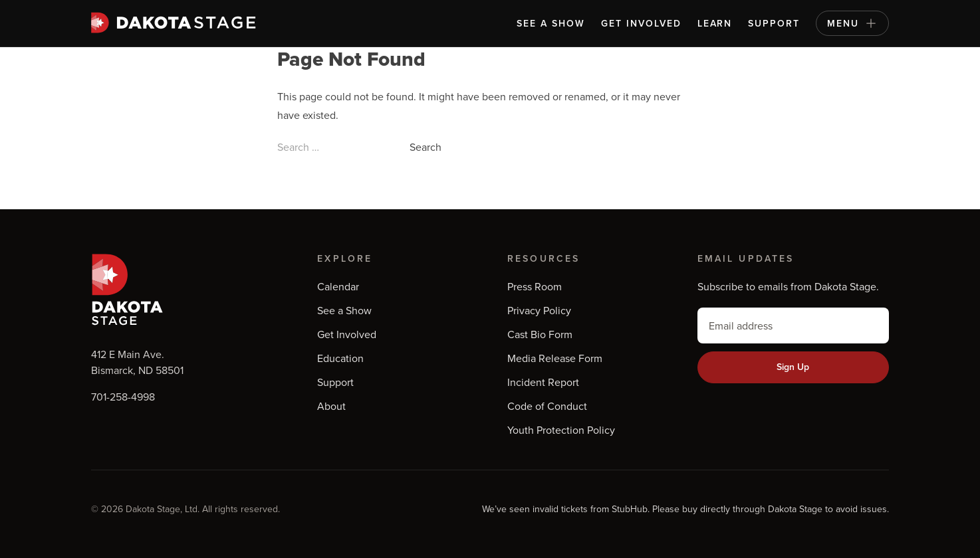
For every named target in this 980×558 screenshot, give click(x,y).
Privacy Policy (539, 310)
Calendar (338, 286)
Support (774, 23)
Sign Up (793, 367)
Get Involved (641, 23)
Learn (715, 23)
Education (340, 358)
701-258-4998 (123, 397)
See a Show (551, 23)
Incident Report (543, 382)
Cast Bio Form (540, 334)
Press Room (535, 286)
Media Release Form (555, 358)
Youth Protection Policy (561, 430)
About (331, 406)
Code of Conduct (547, 406)
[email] (793, 325)
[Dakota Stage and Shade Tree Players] (177, 23)
